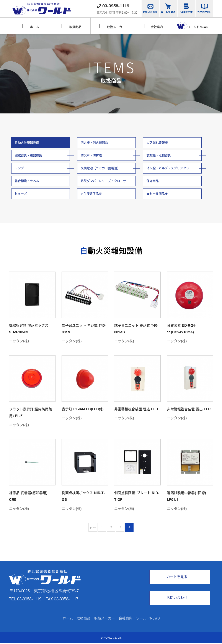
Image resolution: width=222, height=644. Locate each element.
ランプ (19, 168)
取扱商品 (70, 26)
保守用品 (153, 181)
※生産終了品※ (91, 194)
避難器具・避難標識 (28, 156)
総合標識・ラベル (27, 181)
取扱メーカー (111, 26)
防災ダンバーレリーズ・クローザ (103, 181)
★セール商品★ (157, 194)
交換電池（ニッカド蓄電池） (100, 168)
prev (93, 528)
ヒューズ (21, 194)
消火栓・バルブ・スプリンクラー (169, 168)
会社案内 (152, 26)
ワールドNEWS (192, 26)
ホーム (29, 26)
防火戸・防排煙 (91, 156)
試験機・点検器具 (159, 156)
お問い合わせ (177, 598)
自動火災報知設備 (27, 143)
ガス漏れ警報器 (157, 143)
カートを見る (177, 577)
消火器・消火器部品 (94, 143)
